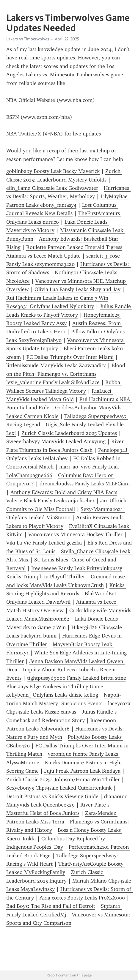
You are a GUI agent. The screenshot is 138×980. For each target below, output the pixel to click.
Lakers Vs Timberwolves (28, 39)
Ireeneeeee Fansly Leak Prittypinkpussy (77, 568)
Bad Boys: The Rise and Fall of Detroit (51, 906)
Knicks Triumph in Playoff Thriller (46, 577)
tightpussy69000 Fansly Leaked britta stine (77, 678)
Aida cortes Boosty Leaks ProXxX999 (82, 898)
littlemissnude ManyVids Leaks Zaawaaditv (56, 365)
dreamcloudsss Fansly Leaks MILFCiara (85, 484)
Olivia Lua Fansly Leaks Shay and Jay (77, 289)
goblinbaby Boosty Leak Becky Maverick (53, 171)
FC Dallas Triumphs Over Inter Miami (70, 357)
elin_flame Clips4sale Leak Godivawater (52, 188)
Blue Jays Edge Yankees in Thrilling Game (55, 687)
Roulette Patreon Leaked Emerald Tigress (74, 247)
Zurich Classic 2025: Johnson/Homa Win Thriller (63, 779)
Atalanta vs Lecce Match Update (43, 256)
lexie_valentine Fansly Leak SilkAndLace (53, 382)
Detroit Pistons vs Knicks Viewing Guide (52, 796)
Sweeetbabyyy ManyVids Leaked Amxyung (56, 441)
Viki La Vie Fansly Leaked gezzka (44, 543)
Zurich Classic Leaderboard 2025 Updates (69, 433)
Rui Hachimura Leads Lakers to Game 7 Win (57, 298)
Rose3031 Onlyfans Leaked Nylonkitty (50, 306)
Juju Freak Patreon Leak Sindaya (82, 771)
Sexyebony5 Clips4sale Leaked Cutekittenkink (59, 788)
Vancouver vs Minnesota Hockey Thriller (75, 534)
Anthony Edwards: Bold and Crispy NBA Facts (64, 492)
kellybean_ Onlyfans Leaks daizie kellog (52, 695)
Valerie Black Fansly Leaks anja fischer (50, 501)
